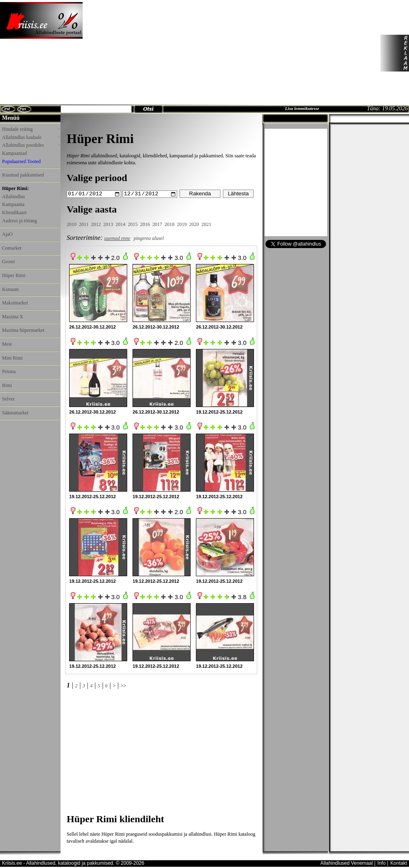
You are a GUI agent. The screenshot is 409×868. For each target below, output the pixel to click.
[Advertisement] (146, 53)
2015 (133, 224)
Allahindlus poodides (31, 145)
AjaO (7, 234)
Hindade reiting (31, 129)
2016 (145, 224)
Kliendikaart (14, 213)
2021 (207, 224)
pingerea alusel (149, 238)
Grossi (8, 262)
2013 (108, 224)
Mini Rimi (12, 358)
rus (23, 109)
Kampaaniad (15, 153)
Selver (8, 399)
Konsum (10, 289)
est (7, 109)
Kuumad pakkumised (23, 175)
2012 (96, 224)
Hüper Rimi (14, 275)
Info (382, 863)
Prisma (9, 371)
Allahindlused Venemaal (346, 863)
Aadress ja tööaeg (19, 221)
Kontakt (399, 863)
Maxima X (13, 317)
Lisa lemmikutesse (302, 108)
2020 (194, 224)
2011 (84, 224)
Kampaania (13, 204)
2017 (157, 224)
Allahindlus (13, 197)
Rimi (7, 385)
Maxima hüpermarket (23, 330)
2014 (121, 224)
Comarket (12, 248)
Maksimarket (15, 303)
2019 (182, 224)
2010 (72, 224)
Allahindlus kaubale (31, 137)
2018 (170, 224)
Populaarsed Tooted (21, 161)
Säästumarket (15, 413)
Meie (7, 344)
